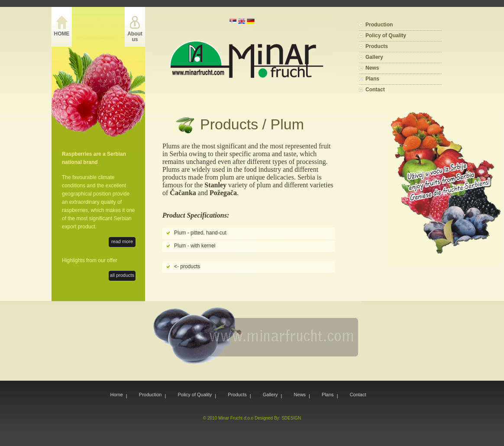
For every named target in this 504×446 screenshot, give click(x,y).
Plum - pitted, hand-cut (200, 233)
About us (135, 37)
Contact (375, 90)
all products (122, 275)
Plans (372, 79)
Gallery (374, 57)
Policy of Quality (386, 35)
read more (122, 241)
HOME (62, 34)
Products (377, 46)
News (372, 68)
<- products (187, 266)
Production (379, 25)
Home (117, 395)
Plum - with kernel (195, 246)
